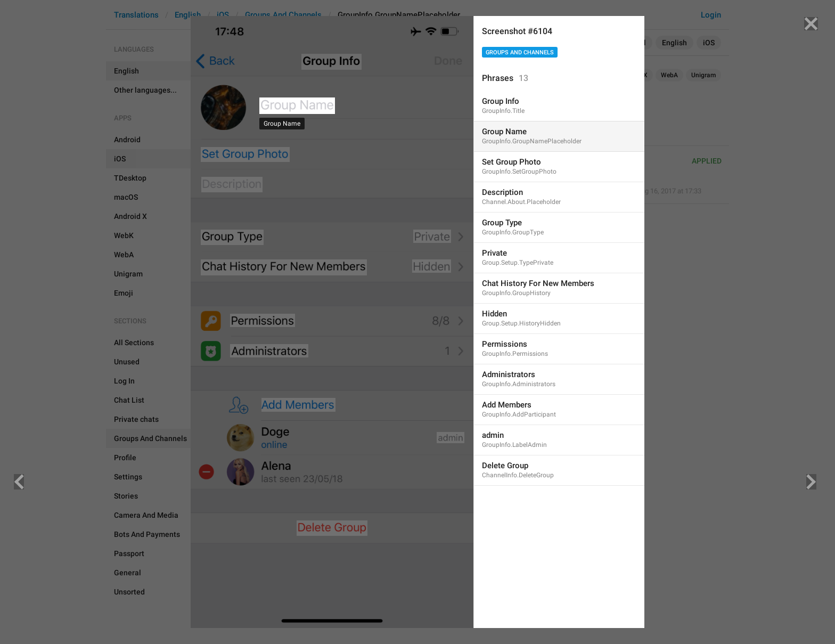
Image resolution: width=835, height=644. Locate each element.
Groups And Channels (520, 52)
